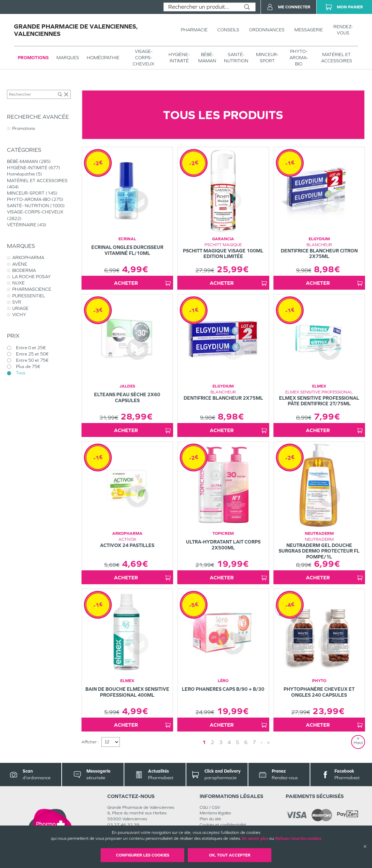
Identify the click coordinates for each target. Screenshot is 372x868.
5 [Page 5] (238, 742)
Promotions (33, 58)
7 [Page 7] (254, 742)
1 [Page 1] (204, 742)
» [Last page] (268, 742)
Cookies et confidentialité (223, 825)
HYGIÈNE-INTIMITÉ (179, 58)
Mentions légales (215, 813)
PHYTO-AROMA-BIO (299, 58)
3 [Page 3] (221, 742)
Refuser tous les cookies (298, 838)
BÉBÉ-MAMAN (207, 58)
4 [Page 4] (229, 742)
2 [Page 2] (212, 742)
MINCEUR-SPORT (267, 58)
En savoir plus (255, 838)
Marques (68, 58)
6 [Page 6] (246, 742)
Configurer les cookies (143, 855)
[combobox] (201, 7)
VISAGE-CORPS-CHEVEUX (144, 58)
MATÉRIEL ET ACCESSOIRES (337, 58)
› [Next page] (262, 742)
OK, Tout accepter (230, 855)
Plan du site (210, 819)
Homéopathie (103, 58)
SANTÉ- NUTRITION (236, 58)
